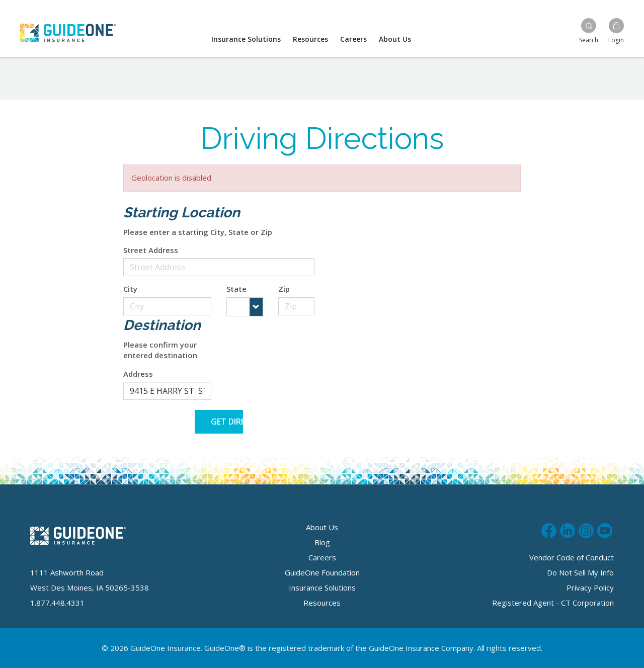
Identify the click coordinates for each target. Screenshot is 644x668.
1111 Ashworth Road (67, 572)
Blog (322, 542)
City (130, 289)
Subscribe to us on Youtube (605, 529)
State (236, 289)
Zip (284, 289)
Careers (353, 39)
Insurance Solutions (246, 39)
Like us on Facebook (549, 529)
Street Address (151, 250)
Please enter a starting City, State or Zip (198, 232)
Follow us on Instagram (586, 529)
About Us (395, 39)
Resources (310, 39)
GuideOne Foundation (322, 572)
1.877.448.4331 (57, 603)
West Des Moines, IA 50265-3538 (90, 588)
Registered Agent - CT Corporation (553, 603)
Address (138, 374)
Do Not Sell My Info (580, 572)
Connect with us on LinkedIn (568, 529)
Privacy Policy (590, 588)
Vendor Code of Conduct (572, 557)
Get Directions (227, 422)
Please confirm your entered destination (160, 350)
